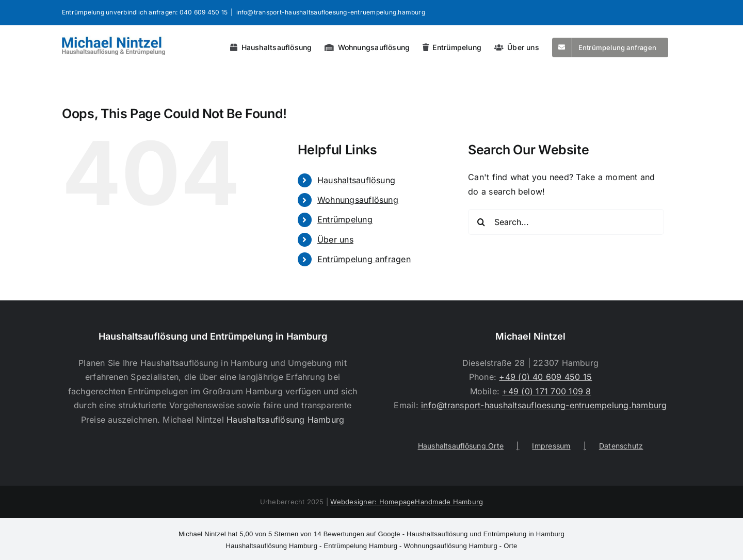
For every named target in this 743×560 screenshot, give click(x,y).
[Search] (481, 222)
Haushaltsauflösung (356, 180)
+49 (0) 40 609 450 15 (545, 377)
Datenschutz (621, 446)
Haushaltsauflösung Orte (461, 446)
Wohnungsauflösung (358, 200)
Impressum (551, 446)
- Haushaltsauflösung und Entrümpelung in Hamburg (372, 534)
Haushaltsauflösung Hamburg (285, 420)
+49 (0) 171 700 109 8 (546, 391)
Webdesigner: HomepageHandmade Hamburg (407, 502)
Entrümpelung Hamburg (360, 546)
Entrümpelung (345, 219)
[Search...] (566, 222)
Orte (510, 546)
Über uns (335, 239)
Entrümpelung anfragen (364, 259)
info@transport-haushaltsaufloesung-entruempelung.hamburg (331, 12)
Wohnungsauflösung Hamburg (451, 546)
